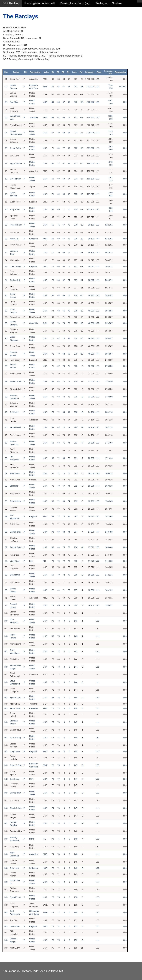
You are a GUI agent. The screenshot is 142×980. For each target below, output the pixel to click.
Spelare (117, 3)
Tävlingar (101, 3)
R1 (53, 72)
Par (81, 72)
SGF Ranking (11, 3)
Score (74, 72)
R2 (58, 72)
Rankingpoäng (120, 72)
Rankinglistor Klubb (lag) (75, 3)
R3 (63, 72)
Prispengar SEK (109, 72)
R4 (68, 72)
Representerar (35, 72)
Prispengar (89, 72)
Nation (46, 72)
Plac (6, 72)
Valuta (99, 72)
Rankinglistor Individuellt (40, 3)
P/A (26, 72)
